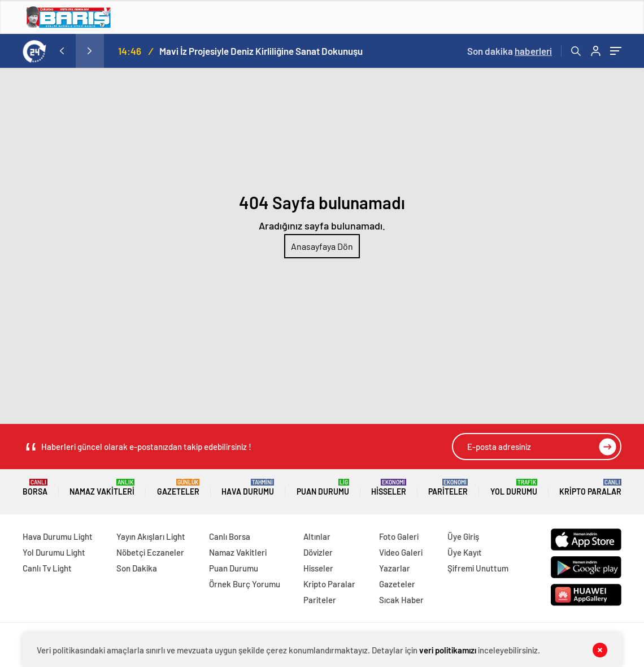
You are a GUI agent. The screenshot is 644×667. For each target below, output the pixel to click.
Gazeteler (178, 488)
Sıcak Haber (401, 600)
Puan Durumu (323, 488)
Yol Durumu (514, 488)
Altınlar (317, 536)
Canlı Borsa (230, 536)
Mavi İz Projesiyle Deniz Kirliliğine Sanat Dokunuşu (261, 51)
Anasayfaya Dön (322, 246)
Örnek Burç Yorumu (245, 584)
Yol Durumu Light (54, 552)
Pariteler (448, 488)
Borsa (35, 488)
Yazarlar (395, 568)
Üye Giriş (463, 536)
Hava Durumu (248, 488)
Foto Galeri (399, 536)
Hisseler (389, 488)
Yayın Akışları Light (151, 536)
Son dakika (510, 51)
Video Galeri (401, 552)
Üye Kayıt (465, 552)
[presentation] (62, 51)
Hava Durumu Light (58, 536)
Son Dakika (137, 568)
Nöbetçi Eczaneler (150, 552)
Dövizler (318, 552)
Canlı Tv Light (47, 568)
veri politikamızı (448, 650)
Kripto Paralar (590, 488)
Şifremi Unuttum (478, 568)
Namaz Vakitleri (102, 488)
